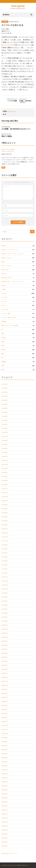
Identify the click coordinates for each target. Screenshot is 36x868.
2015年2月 (4, 424)
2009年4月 (4, 661)
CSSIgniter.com (24, 865)
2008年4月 (4, 709)
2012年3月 (4, 521)
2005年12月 (5, 818)
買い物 (3, 350)
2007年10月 (5, 734)
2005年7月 (4, 838)
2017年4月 (4, 388)
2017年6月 (4, 384)
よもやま (5, 22)
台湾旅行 (4, 321)
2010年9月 (4, 593)
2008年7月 (4, 697)
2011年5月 (4, 561)
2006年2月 (4, 810)
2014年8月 (4, 444)
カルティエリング (6, 149)
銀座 (3, 354)
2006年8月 (4, 786)
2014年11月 (5, 432)
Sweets (4, 285)
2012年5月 (4, 517)
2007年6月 (4, 750)
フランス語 (5, 309)
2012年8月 (4, 505)
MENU (6, 15)
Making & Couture (7, 277)
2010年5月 (4, 609)
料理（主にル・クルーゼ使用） (10, 325)
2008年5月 (4, 705)
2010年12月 (5, 581)
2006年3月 (4, 806)
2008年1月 (4, 722)
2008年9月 (4, 689)
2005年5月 (4, 846)
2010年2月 (4, 621)
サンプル (4, 301)
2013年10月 (5, 465)
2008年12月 (5, 677)
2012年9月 (4, 501)
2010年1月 (4, 625)
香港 (3, 370)
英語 (3, 346)
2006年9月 (4, 782)
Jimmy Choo (5, 270)
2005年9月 (4, 830)
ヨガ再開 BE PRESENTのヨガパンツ (16, 129)
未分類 (3, 338)
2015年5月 (4, 412)
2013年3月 (4, 485)
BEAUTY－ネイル (6, 258)
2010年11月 (5, 585)
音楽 (3, 366)
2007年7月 (4, 746)
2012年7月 (4, 509)
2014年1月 (4, 456)
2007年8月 (4, 742)
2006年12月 (5, 774)
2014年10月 (5, 436)
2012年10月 (5, 497)
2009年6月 (4, 653)
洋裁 (3, 342)
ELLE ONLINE (8, 45)
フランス (4, 305)
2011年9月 (4, 545)
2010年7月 (4, 601)
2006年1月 (4, 814)
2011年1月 (4, 577)
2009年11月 (5, 633)
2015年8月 (4, 404)
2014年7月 (4, 448)
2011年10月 (5, 541)
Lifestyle (4, 274)
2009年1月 (4, 673)
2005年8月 (4, 834)
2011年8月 (4, 549)
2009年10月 (5, 637)
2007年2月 (4, 766)
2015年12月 (5, 396)
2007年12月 (5, 726)
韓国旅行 (4, 362)
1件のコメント (6, 31)
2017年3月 (4, 392)
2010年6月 (4, 605)
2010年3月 (4, 617)
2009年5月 (4, 657)
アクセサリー (5, 297)
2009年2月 (4, 669)
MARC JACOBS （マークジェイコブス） (13, 281)
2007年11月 (5, 730)
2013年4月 (4, 481)
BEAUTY (4, 246)
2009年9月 (4, 641)
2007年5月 (4, 754)
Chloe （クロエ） (7, 266)
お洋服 (3, 289)
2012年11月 (5, 493)
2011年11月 (5, 537)
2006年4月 (4, 802)
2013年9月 (4, 469)
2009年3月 (4, 665)
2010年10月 (5, 589)
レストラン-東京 (6, 313)
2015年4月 (4, 416)
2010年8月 (4, 597)
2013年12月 (5, 460)
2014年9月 (4, 440)
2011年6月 (4, 557)
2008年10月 (5, 685)
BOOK (3, 262)
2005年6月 (4, 842)
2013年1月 (4, 489)
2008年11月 (5, 681)
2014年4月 (4, 452)
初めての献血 (7, 136)
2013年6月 (4, 477)
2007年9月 (4, 738)
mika (7, 29)
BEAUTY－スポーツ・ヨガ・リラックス (12, 254)
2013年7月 (4, 473)
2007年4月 (4, 758)
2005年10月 (5, 826)
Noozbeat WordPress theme (10, 865)
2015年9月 (4, 400)
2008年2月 (4, 718)
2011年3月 (4, 569)
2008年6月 (4, 701)
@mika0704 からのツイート (9, 853)
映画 (3, 334)
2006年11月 (5, 778)
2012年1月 (4, 529)
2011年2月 (4, 573)
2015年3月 (4, 420)
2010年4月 (4, 613)
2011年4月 (4, 565)
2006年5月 (4, 798)
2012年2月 (4, 525)
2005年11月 (5, 822)
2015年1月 (4, 428)
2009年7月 (4, 649)
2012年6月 (4, 513)
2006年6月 (4, 794)
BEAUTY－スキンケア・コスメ (10, 250)
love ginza (18, 6)
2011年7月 (4, 553)
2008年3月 (4, 713)
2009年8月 (4, 645)
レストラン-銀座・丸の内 (8, 317)
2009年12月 (5, 629)
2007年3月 (4, 762)
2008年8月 (4, 693)
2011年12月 (5, 533)
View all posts (12, 111)
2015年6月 (4, 408)
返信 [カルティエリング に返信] (3, 167)
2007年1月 (4, 770)
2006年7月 (4, 790)
